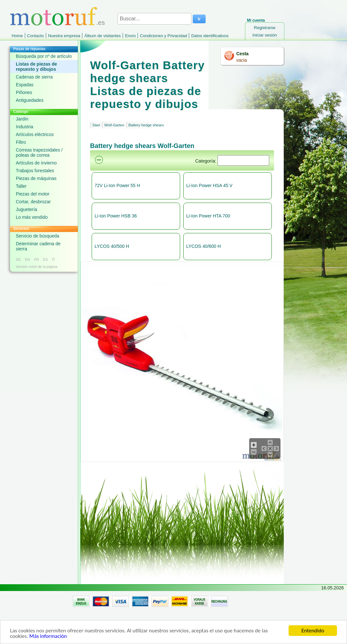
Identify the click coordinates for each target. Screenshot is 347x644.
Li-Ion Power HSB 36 (116, 216)
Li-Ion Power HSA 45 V (209, 185)
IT (54, 259)
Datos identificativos (210, 36)
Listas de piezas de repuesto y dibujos (36, 67)
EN (27, 259)
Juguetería (26, 209)
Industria (25, 127)
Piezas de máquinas (36, 178)
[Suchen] (243, 160)
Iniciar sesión (265, 35)
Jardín (22, 119)
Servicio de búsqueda (38, 236)
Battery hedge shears (146, 125)
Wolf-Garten (114, 125)
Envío (130, 36)
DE (18, 259)
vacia (242, 60)
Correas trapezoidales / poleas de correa (39, 153)
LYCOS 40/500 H (112, 246)
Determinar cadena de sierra (38, 246)
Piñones (24, 92)
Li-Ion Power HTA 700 (208, 216)
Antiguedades (30, 100)
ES (45, 259)
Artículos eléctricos (35, 134)
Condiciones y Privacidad (163, 36)
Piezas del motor (33, 194)
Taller (21, 186)
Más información (48, 636)
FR (37, 259)
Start (96, 125)
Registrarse (265, 28)
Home (17, 36)
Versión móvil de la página (36, 267)
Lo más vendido (32, 217)
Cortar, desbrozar (33, 202)
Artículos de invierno (36, 163)
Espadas (25, 85)
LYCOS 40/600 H (204, 246)
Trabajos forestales (35, 171)
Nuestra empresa (64, 36)
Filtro (21, 142)
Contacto (36, 36)
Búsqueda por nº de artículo (44, 56)
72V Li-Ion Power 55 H (117, 185)
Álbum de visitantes (102, 36)
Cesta (242, 54)
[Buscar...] (154, 19)
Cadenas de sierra (34, 77)
